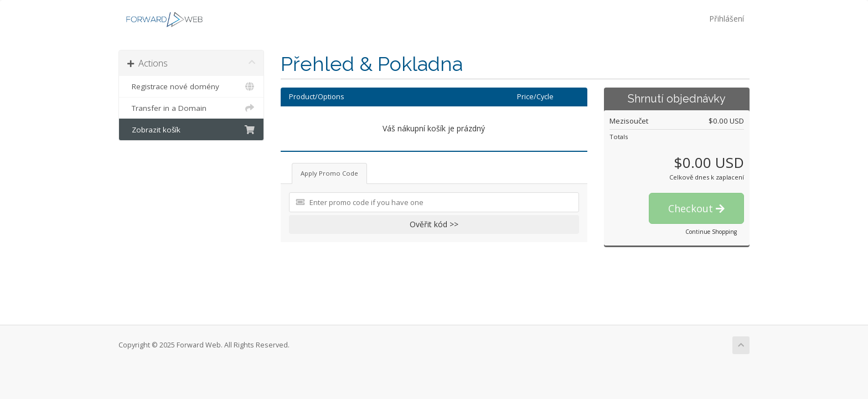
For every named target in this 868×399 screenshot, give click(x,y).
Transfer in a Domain (191, 108)
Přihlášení (727, 19)
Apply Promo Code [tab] (329, 173)
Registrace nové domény (191, 86)
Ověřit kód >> (434, 224)
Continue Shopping (711, 232)
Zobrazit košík (191, 130)
